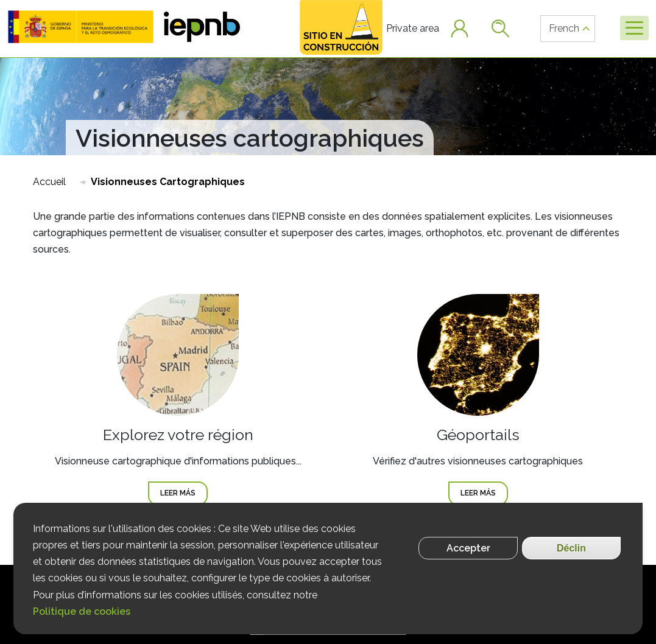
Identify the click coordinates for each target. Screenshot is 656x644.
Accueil (49, 182)
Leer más (184, 492)
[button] (81, 27)
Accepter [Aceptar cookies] (468, 548)
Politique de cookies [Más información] (82, 611)
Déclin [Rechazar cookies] (571, 548)
